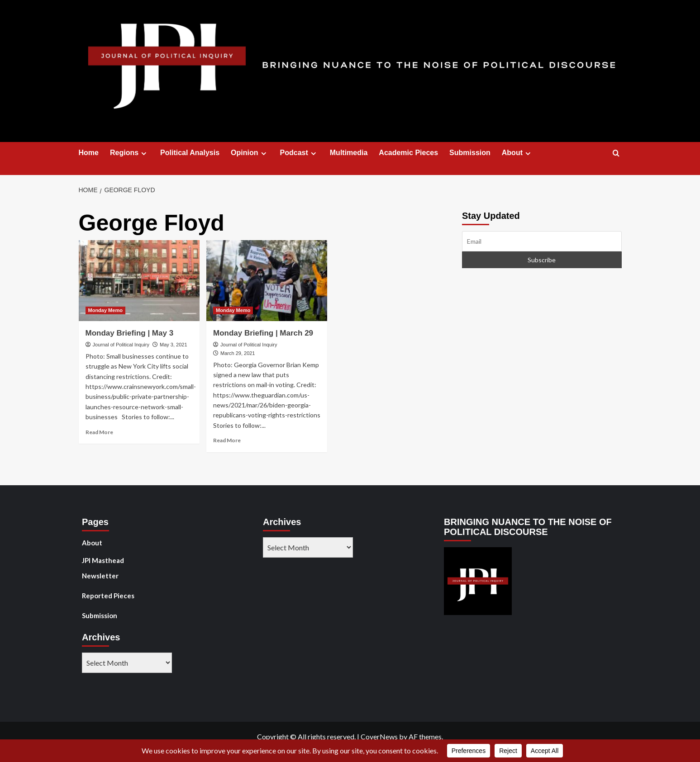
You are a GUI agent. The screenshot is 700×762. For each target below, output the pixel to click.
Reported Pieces (108, 596)
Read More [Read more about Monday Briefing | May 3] (99, 432)
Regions (129, 153)
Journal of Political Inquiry (121, 345)
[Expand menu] (144, 154)
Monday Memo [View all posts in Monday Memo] (105, 310)
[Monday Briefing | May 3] (139, 280)
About (517, 153)
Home (89, 153)
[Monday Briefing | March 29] (267, 280)
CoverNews (379, 736)
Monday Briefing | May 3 (130, 333)
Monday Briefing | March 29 (263, 333)
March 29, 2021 (238, 353)
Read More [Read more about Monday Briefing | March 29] (227, 440)
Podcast (299, 153)
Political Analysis (190, 153)
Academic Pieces (408, 153)
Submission (470, 153)
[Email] (542, 241)
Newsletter (100, 576)
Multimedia (349, 153)
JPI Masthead (103, 560)
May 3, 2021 (174, 345)
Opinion (250, 153)
